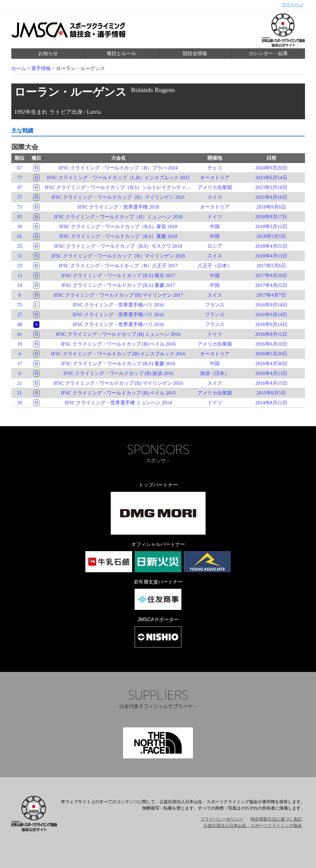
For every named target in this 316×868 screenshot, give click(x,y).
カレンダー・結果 (268, 53)
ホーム (19, 68)
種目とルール (121, 53)
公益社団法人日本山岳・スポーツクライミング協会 (253, 826)
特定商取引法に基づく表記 (276, 819)
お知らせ (48, 53)
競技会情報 (195, 53)
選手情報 (41, 68)
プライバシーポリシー (222, 819)
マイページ (292, 5)
